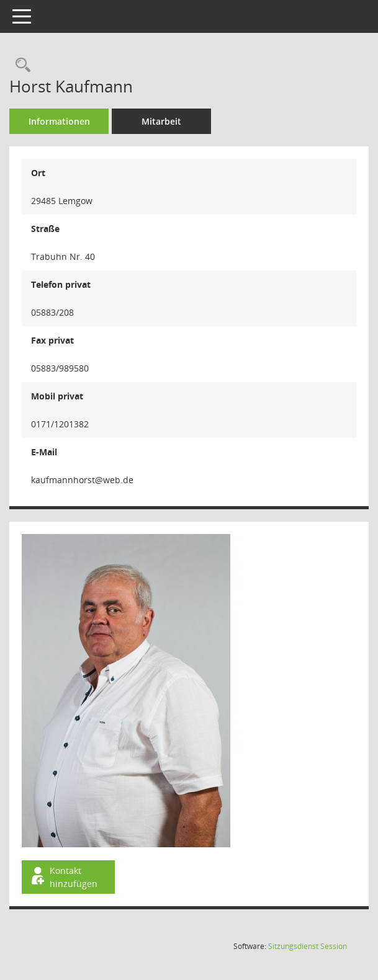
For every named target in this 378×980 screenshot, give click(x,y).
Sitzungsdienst (308, 946)
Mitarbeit (161, 121)
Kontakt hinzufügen (63, 877)
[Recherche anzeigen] (20, 65)
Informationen (59, 121)
